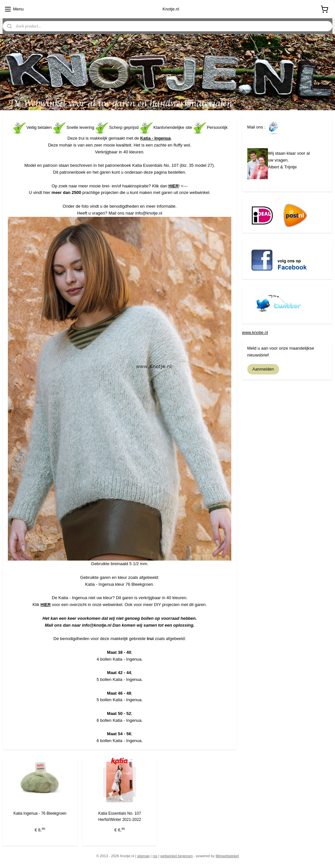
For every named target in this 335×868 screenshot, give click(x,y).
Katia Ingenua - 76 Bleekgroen (40, 813)
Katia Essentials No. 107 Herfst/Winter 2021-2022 (120, 816)
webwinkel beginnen (176, 856)
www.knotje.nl (255, 332)
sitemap (143, 856)
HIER (174, 186)
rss (155, 856)
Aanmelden (263, 369)
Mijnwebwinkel (227, 856)
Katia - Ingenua (156, 138)
